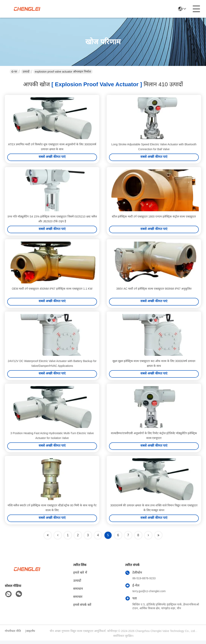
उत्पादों (26, 72)
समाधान (78, 592)
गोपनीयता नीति (13, 634)
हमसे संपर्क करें (82, 608)
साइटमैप (31, 634)
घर (14, 72)
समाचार (78, 600)
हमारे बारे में (80, 576)
